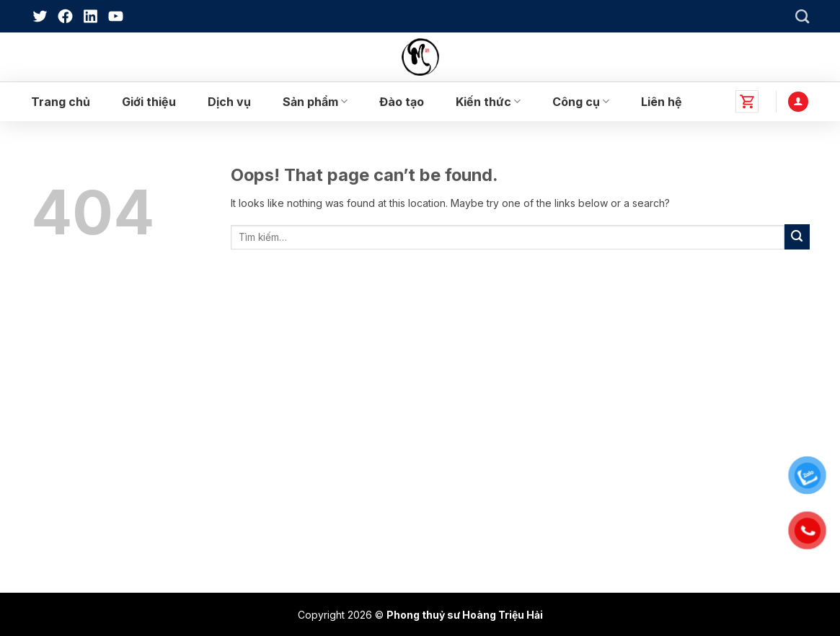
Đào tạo (402, 102)
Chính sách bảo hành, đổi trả (509, 381)
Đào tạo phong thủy (89, 437)
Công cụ (581, 102)
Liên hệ (662, 102)
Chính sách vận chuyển (497, 437)
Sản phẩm (315, 102)
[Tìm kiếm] (802, 16)
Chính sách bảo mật (488, 409)
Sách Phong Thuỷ (84, 464)
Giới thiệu (149, 102)
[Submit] (797, 237)
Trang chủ (61, 102)
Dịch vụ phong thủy (88, 409)
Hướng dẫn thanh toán (495, 520)
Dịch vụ (229, 102)
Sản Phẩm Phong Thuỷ (96, 492)
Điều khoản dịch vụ (487, 464)
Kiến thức (488, 102)
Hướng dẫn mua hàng (493, 492)
